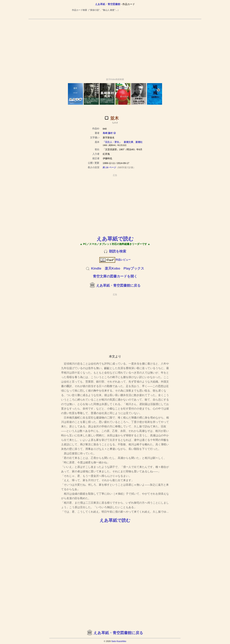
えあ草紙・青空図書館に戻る (118, 285)
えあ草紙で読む (115, 239)
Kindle (96, 268)
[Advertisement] (115, 47)
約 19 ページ (109, 167)
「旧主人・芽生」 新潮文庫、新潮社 (123, 142)
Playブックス (134, 268)
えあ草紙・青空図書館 (108, 4)
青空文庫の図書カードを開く (115, 276)
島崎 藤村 (108, 133)
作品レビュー (115, 260)
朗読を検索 (118, 251)
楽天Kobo (112, 268)
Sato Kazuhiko (119, 641)
